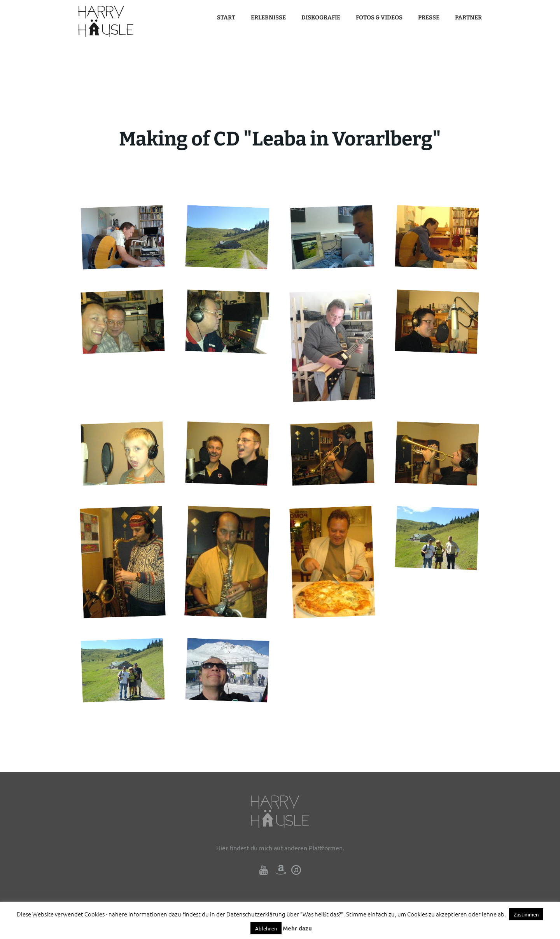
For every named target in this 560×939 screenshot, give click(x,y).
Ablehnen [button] (266, 928)
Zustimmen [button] (526, 914)
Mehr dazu (297, 928)
